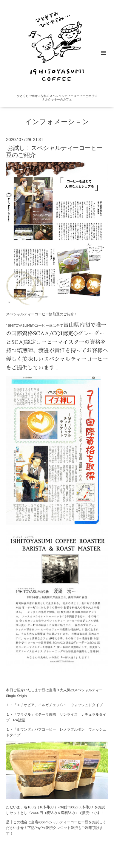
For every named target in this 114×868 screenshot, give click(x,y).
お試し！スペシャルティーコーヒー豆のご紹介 (54, 152)
